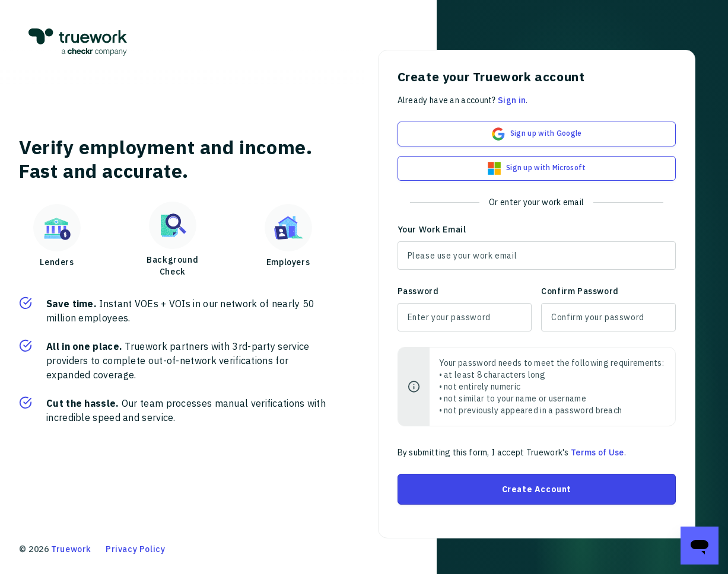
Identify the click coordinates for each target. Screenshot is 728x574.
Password (418, 291)
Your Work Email (432, 229)
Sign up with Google (537, 134)
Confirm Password (580, 291)
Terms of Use (597, 452)
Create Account (537, 489)
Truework (71, 549)
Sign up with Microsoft (537, 168)
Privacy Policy (135, 549)
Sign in (512, 100)
